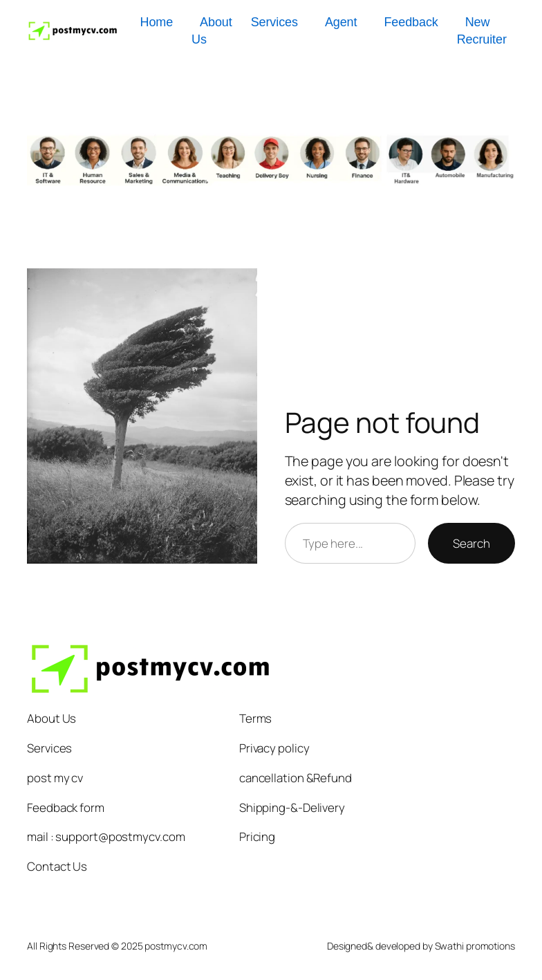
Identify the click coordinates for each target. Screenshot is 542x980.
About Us (212, 31)
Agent (341, 22)
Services (274, 22)
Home (156, 22)
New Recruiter (482, 31)
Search (471, 543)
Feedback (411, 22)
